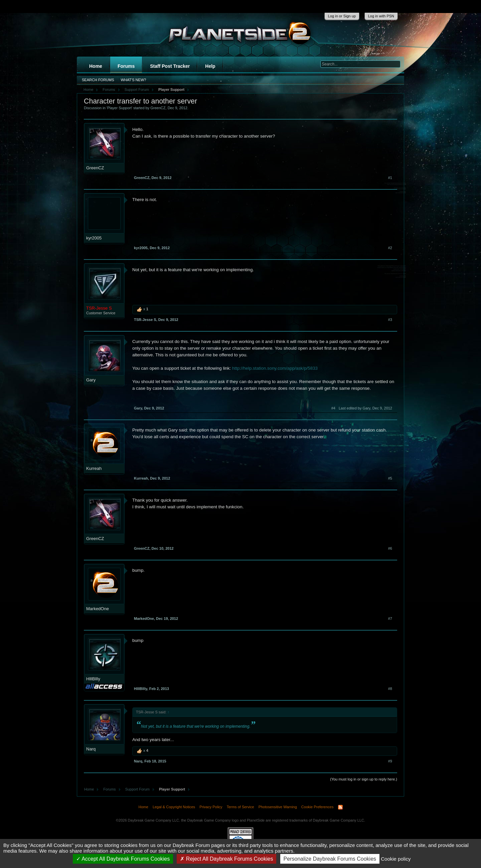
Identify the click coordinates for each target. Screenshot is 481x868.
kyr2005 (94, 238)
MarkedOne (98, 609)
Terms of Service (240, 807)
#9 (390, 761)
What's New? (134, 80)
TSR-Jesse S (145, 320)
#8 (390, 689)
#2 (390, 248)
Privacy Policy (211, 807)
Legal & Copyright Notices (174, 807)
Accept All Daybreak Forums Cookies (123, 859)
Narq (91, 749)
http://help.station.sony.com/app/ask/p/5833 (275, 368)
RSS (340, 807)
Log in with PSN (381, 16)
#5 (390, 478)
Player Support (119, 108)
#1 (390, 178)
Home (96, 66)
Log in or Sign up (342, 16)
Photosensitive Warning (278, 807)
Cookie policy (396, 859)
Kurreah (94, 468)
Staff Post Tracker (170, 66)
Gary (91, 380)
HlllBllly (93, 679)
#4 (333, 408)
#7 (390, 619)
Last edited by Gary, (365, 408)
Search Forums (98, 80)
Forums (126, 66)
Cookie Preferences (317, 807)
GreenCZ (158, 108)
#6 (390, 548)
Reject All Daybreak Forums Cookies (226, 859)
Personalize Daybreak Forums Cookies (330, 859)
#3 (390, 320)
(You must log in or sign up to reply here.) (364, 779)
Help (210, 66)
